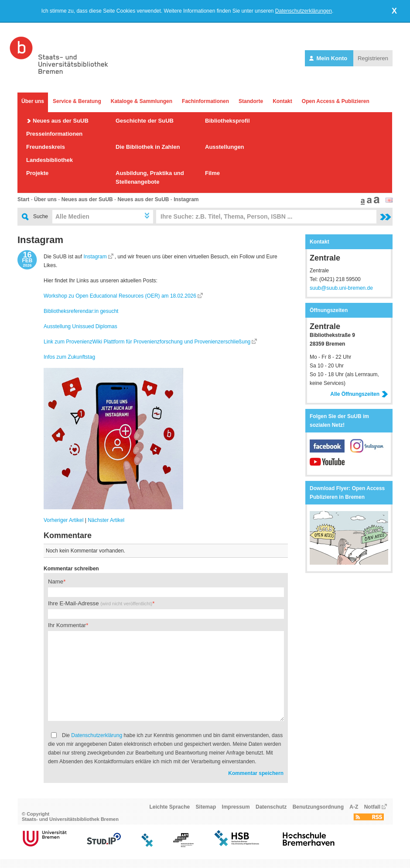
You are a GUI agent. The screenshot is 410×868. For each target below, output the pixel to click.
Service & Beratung (77, 101)
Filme (212, 173)
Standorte (251, 101)
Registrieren (373, 58)
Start (23, 199)
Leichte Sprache (170, 807)
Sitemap (206, 807)
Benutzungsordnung (318, 807)
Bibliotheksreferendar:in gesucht (81, 311)
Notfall (372, 807)
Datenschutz (271, 807)
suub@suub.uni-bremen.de (341, 288)
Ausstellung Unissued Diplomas (80, 326)
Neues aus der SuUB (61, 121)
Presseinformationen (54, 134)
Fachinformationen (205, 101)
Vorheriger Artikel (63, 520)
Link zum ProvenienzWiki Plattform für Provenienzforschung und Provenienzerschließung (147, 342)
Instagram (186, 199)
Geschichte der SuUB (145, 121)
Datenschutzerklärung (97, 735)
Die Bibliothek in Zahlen (148, 147)
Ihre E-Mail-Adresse (100, 603)
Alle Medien (72, 216)
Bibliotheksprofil (227, 121)
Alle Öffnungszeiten (359, 394)
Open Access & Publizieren (336, 101)
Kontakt (282, 101)
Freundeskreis (46, 147)
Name (56, 582)
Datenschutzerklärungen (304, 11)
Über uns (33, 101)
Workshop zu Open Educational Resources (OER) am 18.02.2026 (120, 296)
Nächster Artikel (106, 520)
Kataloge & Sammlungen (142, 101)
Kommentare (68, 535)
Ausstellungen (225, 147)
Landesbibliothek (50, 160)
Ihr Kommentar (67, 625)
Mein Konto (329, 58)
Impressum (236, 807)
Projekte (37, 173)
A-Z (354, 807)
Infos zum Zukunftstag (69, 357)
